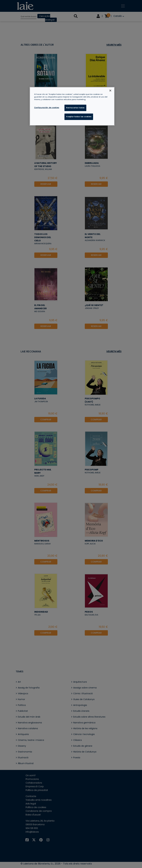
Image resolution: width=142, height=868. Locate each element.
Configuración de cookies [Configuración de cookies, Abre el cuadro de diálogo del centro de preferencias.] (47, 108)
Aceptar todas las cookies (79, 117)
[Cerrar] (110, 91)
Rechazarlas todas (75, 108)
